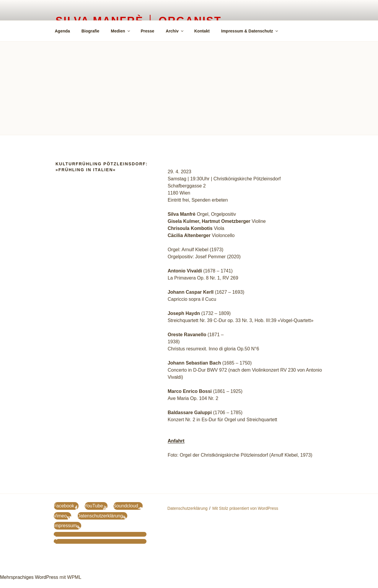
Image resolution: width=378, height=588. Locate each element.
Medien (121, 31)
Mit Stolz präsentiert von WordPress (245, 508)
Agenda (62, 31)
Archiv (175, 31)
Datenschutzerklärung (188, 508)
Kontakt (202, 31)
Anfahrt (176, 441)
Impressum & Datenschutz (250, 31)
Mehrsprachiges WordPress (29, 577)
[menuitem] (291, 31)
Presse (147, 31)
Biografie (91, 31)
